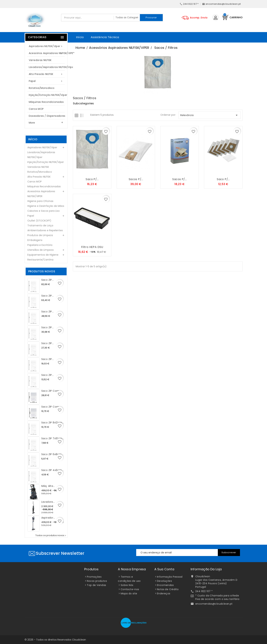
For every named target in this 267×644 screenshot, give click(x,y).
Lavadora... (48, 502)
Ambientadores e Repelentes (45, 230)
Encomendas (165, 585)
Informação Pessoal (170, 577)
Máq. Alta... (48, 486)
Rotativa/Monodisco (42, 88)
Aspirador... (48, 518)
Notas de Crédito (168, 589)
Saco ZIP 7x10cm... (53, 438)
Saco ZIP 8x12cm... (53, 423)
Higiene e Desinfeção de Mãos (46, 206)
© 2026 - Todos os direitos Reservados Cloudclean (55, 640)
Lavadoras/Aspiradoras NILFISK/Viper (48, 67)
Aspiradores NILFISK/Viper (46, 46)
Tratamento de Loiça (40, 225)
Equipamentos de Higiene (43, 255)
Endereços (164, 593)
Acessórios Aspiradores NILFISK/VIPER (48, 53)
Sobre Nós (127, 585)
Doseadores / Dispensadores (47, 116)
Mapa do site (129, 593)
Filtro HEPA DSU (92, 247)
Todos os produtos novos (51, 535)
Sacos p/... (136, 179)
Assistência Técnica (105, 37)
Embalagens (35, 240)
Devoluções (164, 581)
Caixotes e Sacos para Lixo (44, 211)
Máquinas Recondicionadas (46, 102)
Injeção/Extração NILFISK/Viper (48, 95)
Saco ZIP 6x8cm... (52, 454)
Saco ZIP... (48, 280)
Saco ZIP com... (51, 391)
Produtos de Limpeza (40, 235)
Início (80, 37)
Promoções (94, 577)
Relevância (209, 115)
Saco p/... (92, 179)
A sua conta (164, 569)
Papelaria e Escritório (40, 245)
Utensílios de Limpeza (40, 250)
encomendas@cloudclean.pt (214, 604)
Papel (46, 81)
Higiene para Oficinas (40, 201)
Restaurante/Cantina (40, 260)
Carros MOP (36, 109)
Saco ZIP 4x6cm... (52, 470)
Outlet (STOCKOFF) (39, 221)
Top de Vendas (96, 585)
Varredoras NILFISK (40, 60)
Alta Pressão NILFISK (46, 74)
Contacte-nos (130, 589)
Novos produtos (97, 581)
